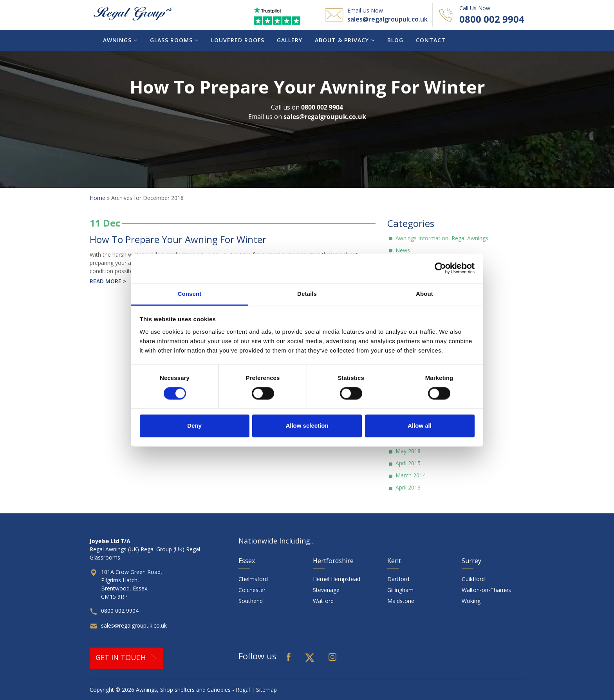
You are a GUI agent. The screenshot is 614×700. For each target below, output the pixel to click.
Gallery (290, 40)
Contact (431, 40)
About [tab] (424, 294)
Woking (471, 601)
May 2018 (408, 451)
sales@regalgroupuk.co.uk (387, 19)
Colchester (252, 590)
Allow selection (307, 426)
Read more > (108, 281)
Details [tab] (307, 294)
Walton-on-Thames (486, 590)
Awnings (120, 40)
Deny (194, 426)
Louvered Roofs (238, 40)
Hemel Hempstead (337, 579)
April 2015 (408, 463)
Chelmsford (253, 579)
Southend (251, 601)
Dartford (398, 579)
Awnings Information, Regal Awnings (442, 238)
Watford (323, 601)
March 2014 (411, 475)
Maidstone (401, 601)
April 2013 (408, 487)
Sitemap (266, 690)
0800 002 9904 (492, 19)
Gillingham (400, 590)
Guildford (473, 579)
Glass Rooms (174, 40)
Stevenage (326, 590)
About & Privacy (345, 40)
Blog (395, 40)
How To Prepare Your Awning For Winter (178, 239)
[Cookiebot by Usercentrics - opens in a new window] (440, 268)
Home (98, 198)
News (403, 250)
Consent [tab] (190, 294)
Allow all (420, 426)
